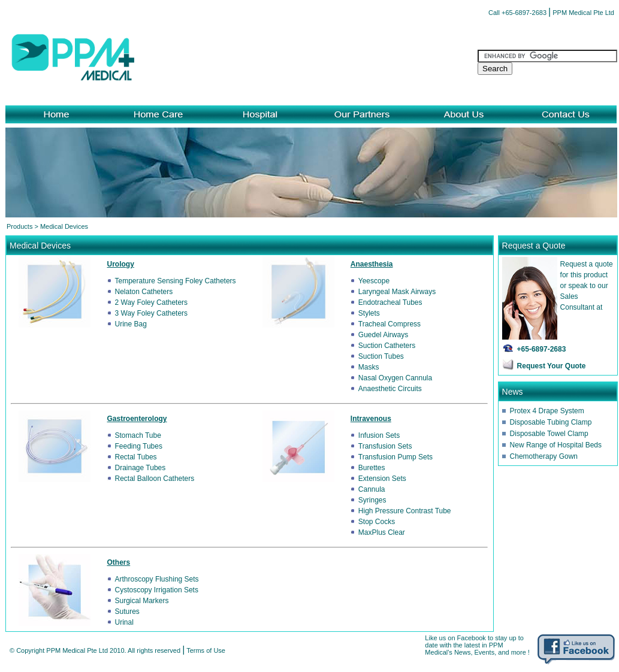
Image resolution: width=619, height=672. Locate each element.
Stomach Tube (138, 435)
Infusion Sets (379, 435)
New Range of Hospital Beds (556, 445)
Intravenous (371, 419)
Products (19, 226)
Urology (121, 264)
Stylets (369, 313)
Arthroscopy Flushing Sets (157, 579)
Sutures (127, 612)
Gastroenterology (137, 419)
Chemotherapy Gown (544, 456)
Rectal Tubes (136, 457)
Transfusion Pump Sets (395, 457)
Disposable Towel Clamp (549, 434)
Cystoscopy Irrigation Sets (157, 590)
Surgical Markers (142, 601)
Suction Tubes (381, 356)
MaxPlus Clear (382, 532)
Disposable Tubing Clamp (551, 422)
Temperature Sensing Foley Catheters (176, 281)
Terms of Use (206, 650)
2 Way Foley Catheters (152, 302)
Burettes (372, 468)
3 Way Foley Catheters (152, 313)
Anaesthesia (372, 264)
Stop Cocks (377, 522)
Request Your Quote (552, 366)
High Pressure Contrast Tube (405, 511)
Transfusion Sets (385, 446)
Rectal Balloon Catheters (155, 479)
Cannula (372, 489)
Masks (369, 367)
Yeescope (374, 281)
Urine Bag (131, 324)
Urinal (124, 622)
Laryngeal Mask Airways (397, 292)
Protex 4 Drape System (547, 411)
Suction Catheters (387, 346)
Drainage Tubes (141, 468)
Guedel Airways (383, 335)
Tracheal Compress (389, 324)
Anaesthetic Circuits (390, 389)
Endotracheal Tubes (390, 302)
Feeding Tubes (139, 446)
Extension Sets (382, 479)
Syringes (372, 500)
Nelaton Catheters (144, 292)
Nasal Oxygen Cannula (395, 378)
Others (119, 562)
